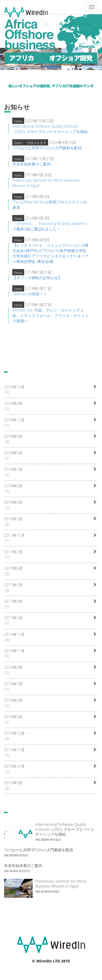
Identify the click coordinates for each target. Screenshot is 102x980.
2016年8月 (13, 667)
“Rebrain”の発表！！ (30, 294)
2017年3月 (13, 618)
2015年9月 (13, 783)
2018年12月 (14, 420)
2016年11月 (14, 651)
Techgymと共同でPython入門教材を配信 (47, 148)
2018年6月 (13, 486)
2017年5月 (13, 585)
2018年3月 (13, 519)
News (18, 121)
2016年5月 (13, 700)
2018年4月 (13, 502)
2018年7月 (13, 469)
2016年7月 (13, 684)
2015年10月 (14, 766)
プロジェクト (36, 143)
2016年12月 (14, 634)
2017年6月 (13, 568)
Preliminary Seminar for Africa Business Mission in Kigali (61, 884)
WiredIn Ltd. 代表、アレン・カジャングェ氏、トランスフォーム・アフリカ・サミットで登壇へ (51, 315)
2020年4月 (13, 403)
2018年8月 (13, 453)
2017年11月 (14, 535)
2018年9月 (13, 436)
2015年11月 (14, 750)
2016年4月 (13, 717)
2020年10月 (14, 387)
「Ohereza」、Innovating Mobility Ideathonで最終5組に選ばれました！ (50, 226)
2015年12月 (14, 733)
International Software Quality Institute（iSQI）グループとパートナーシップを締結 (50, 129)
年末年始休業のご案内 (32, 164)
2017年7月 (13, 552)
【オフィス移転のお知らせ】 (37, 278)
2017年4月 (13, 601)
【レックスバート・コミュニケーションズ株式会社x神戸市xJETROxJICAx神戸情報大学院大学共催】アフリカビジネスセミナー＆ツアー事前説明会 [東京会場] (51, 253)
